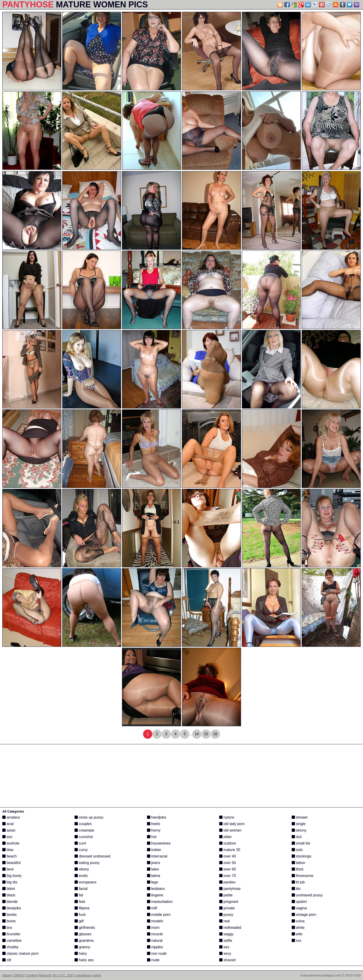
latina (154, 876)
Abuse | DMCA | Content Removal (27, 975)
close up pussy (89, 817)
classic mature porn (20, 953)
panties (227, 882)
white (298, 928)
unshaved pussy (307, 895)
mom (153, 928)
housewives (159, 843)
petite (226, 895)
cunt (80, 843)
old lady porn (232, 824)
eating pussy (87, 863)
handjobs (157, 817)
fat (79, 895)
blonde (10, 902)
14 (197, 734)
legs (153, 882)
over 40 (228, 856)
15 (206, 734)
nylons (227, 817)
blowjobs (12, 908)
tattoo (298, 863)
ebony (82, 869)
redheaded (230, 928)
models (155, 921)
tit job (298, 882)
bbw (8, 850)
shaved (227, 960)
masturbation (160, 902)
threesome (303, 876)
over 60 (228, 869)
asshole (11, 843)
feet (80, 902)
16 (215, 734)
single (299, 824)
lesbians (156, 889)
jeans (154, 863)
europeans (85, 882)
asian (9, 830)
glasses (83, 934)
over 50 (228, 863)
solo (297, 850)
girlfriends (85, 928)
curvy (81, 850)
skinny (299, 830)
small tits (301, 843)
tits (296, 889)
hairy (81, 953)
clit (7, 960)
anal (8, 824)
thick (298, 869)
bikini (9, 889)
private (227, 908)
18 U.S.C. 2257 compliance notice (77, 975)
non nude (157, 953)
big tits (10, 882)
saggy (226, 934)
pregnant (229, 902)
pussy (226, 915)
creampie (84, 830)
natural (155, 941)
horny (154, 830)
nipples (155, 947)
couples (83, 824)
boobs (9, 915)
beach (9, 856)
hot (152, 837)
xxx (297, 941)
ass (7, 837)
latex (153, 869)
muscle (155, 934)
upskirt (299, 902)
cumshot (84, 837)
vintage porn (304, 915)
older (225, 837)
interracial (157, 856)
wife (297, 934)
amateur (11, 817)
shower (300, 817)
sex (224, 947)
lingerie (155, 895)
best (8, 869)
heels (154, 824)
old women (230, 830)
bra (7, 928)
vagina (299, 908)
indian (154, 850)
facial (81, 889)
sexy (225, 953)
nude (153, 960)
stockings (302, 856)
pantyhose (230, 889)
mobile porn (159, 915)
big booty (12, 876)
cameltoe (12, 941)
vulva (298, 921)
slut (297, 837)
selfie (226, 941)
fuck (80, 915)
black (9, 895)
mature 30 (230, 850)
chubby (10, 947)
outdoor (228, 843)
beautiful (11, 863)
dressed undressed (92, 856)
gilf (79, 921)
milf (152, 908)
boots (9, 921)
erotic (81, 876)
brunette (11, 934)
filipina (82, 908)
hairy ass (84, 960)
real (224, 921)
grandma (84, 941)
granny (82, 947)
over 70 (228, 876)
